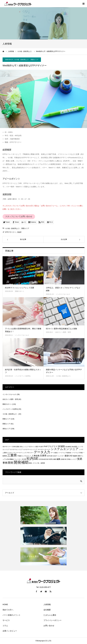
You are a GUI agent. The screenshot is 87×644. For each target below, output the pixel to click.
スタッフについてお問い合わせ (19, 216)
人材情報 (47, 604)
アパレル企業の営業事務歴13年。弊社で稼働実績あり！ (23, 330)
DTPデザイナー (11, 232)
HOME (5, 604)
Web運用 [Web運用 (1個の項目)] (74, 447)
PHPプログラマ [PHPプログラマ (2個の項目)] (50, 446)
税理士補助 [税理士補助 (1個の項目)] (53, 459)
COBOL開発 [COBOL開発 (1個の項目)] (16, 447)
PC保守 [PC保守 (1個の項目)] (41, 447)
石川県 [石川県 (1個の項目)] (24, 459)
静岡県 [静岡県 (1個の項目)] (43, 463)
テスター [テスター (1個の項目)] (10, 453)
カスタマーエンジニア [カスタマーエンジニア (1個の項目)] (30, 449)
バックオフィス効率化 (23, 376)
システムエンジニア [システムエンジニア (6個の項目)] (65, 449)
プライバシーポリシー (52, 620)
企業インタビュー (10, 631)
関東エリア (6, 419)
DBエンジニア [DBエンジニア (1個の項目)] (24, 447)
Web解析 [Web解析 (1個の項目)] (68, 447)
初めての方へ (8, 610)
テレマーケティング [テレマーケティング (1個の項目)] (20, 453)
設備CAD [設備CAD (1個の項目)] (64, 459)
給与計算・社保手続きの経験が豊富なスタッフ (23, 371)
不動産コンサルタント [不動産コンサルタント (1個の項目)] (24, 456)
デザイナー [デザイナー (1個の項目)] (30, 453)
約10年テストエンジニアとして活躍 (20, 288)
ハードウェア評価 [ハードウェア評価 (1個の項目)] (77, 453)
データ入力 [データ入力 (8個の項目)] (42, 452)
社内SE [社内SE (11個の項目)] (32, 459)
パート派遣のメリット (12, 615)
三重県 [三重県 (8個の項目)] (12, 455)
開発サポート (20, 291)
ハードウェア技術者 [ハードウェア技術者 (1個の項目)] (64, 453)
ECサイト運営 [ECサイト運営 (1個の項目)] (34, 447)
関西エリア (35, 60)
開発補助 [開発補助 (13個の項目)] (21, 462)
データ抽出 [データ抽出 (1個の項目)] (54, 453)
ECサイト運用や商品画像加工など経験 (62, 329)
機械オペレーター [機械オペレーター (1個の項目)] (16, 459)
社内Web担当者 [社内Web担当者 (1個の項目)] (44, 459)
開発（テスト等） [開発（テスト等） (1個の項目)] (35, 463)
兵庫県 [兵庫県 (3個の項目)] (43, 456)
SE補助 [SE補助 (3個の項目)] (61, 446)
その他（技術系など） (22, 60)
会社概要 (47, 610)
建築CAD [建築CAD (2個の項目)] (69, 456)
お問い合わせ (49, 626)
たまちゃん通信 (50, 615)
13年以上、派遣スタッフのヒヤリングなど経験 (63, 289)
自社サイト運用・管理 (63, 332)
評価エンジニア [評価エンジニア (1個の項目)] (72, 459)
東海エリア (6, 429)
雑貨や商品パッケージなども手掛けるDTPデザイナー (64, 371)
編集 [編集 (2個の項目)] (59, 459)
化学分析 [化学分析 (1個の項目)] (50, 456)
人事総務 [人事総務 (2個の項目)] (36, 456)
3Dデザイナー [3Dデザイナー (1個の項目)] (7, 447)
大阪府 (19, 232)
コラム (5, 626)
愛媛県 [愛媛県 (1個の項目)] (75, 456)
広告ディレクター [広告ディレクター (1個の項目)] (59, 456)
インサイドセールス (63, 294)
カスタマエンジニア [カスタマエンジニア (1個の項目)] (16, 449)
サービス (6, 620)
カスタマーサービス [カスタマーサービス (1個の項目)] (44, 449)
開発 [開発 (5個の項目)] (11, 463)
